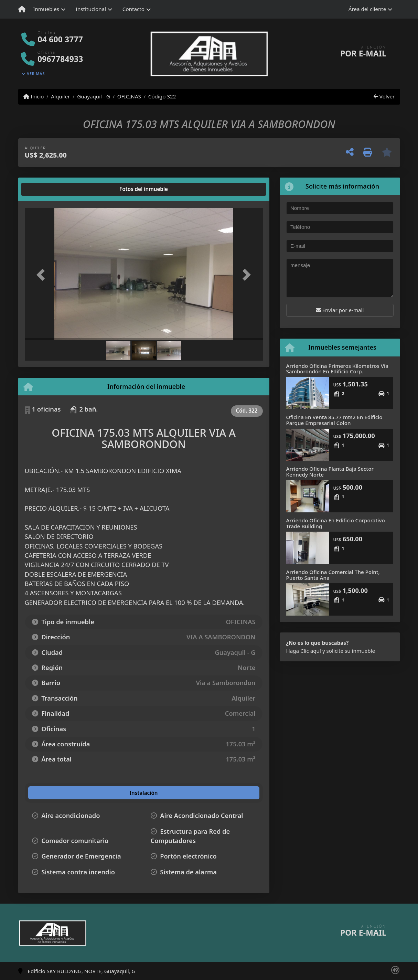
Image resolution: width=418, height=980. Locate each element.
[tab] (51, 189)
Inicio (34, 96)
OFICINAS (129, 96)
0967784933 (60, 59)
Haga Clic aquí (304, 651)
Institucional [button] (91, 9)
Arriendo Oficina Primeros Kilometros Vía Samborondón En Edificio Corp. (337, 369)
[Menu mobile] (22, 9)
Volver (384, 96)
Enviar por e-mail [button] (340, 310)
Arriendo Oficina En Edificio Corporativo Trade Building (336, 523)
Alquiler (60, 96)
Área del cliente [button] (367, 9)
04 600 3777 (60, 39)
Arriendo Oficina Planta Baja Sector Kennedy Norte (330, 472)
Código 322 (162, 96)
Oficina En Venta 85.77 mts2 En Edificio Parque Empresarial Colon (334, 420)
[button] (43, 275)
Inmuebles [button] (46, 9)
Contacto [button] (133, 9)
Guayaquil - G (94, 96)
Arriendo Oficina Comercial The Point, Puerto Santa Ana (333, 575)
